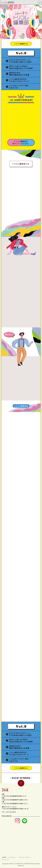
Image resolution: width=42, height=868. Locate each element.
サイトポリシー (16, 857)
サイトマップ (25, 859)
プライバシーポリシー (10, 859)
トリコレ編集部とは (21, 44)
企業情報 (5, 857)
